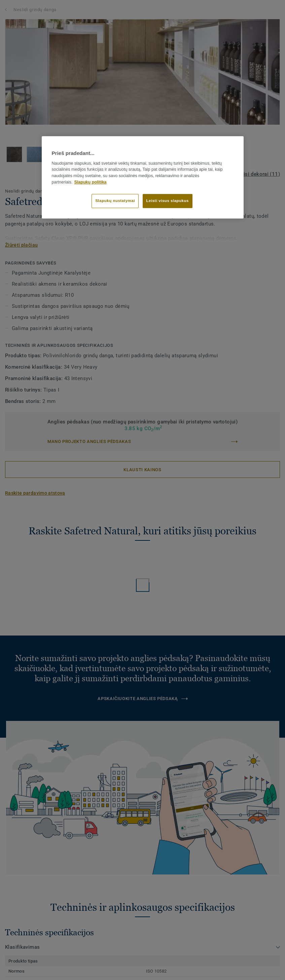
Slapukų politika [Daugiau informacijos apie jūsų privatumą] (91, 182)
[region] (143, 177)
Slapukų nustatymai (115, 201)
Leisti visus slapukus (168, 201)
